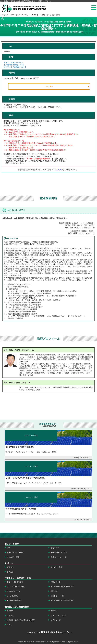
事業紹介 (54, 611)
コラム (9, 625)
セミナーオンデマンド (15, 582)
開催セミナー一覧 (57, 596)
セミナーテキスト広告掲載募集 (62, 601)
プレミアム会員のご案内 (16, 587)
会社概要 (10, 611)
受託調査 (54, 591)
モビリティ (55, 548)
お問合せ (10, 572)
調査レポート (56, 582)
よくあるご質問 (56, 567)
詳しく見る (49, 86)
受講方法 (10, 567)
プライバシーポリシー (59, 615)
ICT (8, 548)
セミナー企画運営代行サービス (62, 587)
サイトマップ (56, 620)
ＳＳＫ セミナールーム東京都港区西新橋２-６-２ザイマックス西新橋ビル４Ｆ (15, 65)
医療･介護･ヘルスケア (59, 553)
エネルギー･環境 (13, 557)
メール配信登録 (13, 596)
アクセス (10, 615)
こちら (59, 170)
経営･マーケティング (58, 557)
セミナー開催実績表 (14, 601)
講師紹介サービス (14, 591)
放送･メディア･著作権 (15, 553)
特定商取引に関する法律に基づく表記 (21, 620)
